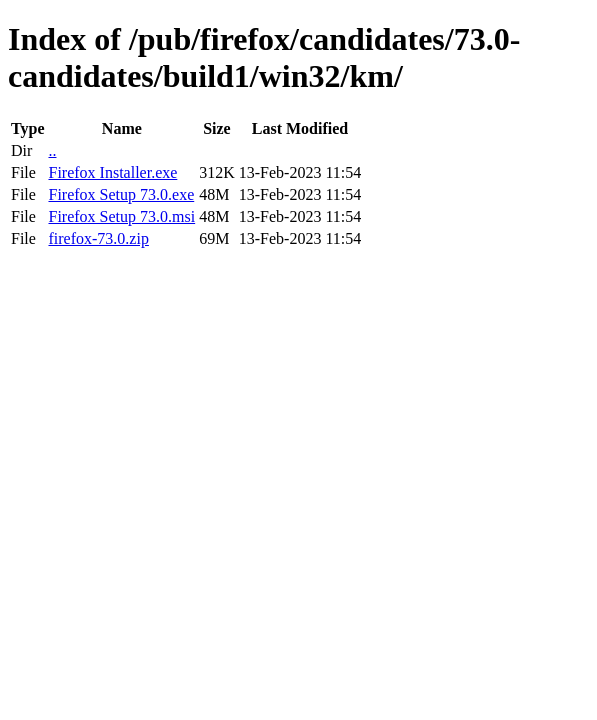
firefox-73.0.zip (98, 238)
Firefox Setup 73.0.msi (121, 216)
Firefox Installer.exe (112, 172)
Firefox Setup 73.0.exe (121, 194)
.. (52, 150)
